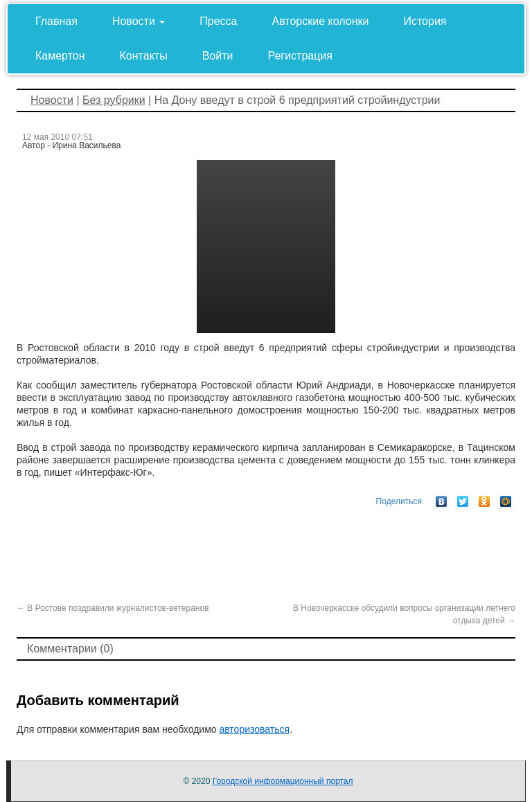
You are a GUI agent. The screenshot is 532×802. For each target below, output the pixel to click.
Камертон (60, 56)
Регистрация (300, 56)
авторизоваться (254, 729)
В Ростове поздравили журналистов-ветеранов (113, 608)
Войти (218, 56)
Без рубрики (114, 100)
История (425, 21)
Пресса (218, 21)
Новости (139, 21)
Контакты (144, 56)
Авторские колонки (321, 21)
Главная (56, 21)
